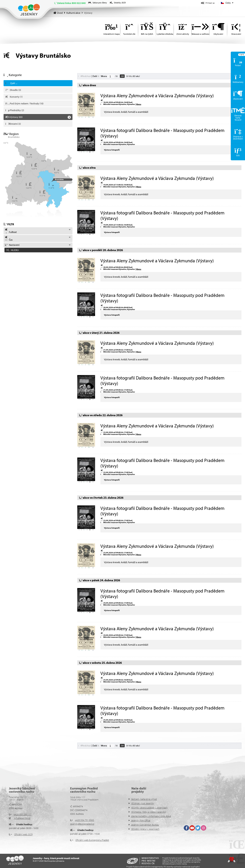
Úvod (29, 10)
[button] (208, 3)
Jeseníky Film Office (141, 820)
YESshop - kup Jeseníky (142, 803)
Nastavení (12, 245)
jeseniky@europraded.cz (82, 824)
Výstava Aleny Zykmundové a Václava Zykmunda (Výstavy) (157, 96)
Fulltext (11, 231)
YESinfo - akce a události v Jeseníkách (149, 808)
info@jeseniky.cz (22, 818)
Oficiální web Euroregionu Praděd (92, 840)
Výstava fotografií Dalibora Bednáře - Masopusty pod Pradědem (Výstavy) (162, 133)
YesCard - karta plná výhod (144, 799)
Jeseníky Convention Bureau (145, 825)
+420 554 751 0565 (84, 820)
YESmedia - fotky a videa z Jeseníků (148, 812)
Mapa (139, 104)
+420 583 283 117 (23, 814)
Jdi (122, 76)
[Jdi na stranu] (111, 76)
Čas (9, 239)
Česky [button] (228, 3)
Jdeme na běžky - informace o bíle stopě (151, 816)
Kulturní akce (73, 13)
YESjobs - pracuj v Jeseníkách (145, 829)
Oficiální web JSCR (23, 834)
